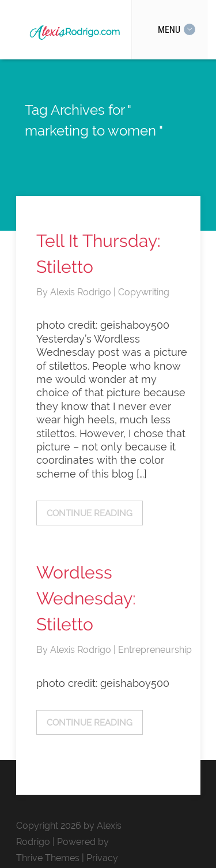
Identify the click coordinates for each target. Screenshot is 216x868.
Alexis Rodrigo (82, 292)
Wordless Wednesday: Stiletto (86, 598)
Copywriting (144, 292)
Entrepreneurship (155, 650)
